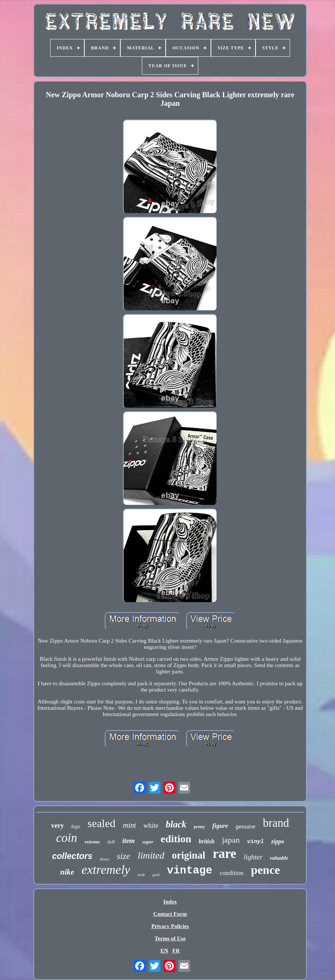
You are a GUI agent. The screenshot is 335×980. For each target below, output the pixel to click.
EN (164, 951)
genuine (245, 827)
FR (176, 951)
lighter (253, 857)
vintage (190, 871)
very (58, 826)
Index (170, 902)
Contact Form (170, 914)
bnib (141, 875)
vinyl (255, 842)
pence (266, 870)
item (129, 841)
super (148, 842)
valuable (279, 858)
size (123, 856)
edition (176, 839)
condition (231, 873)
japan (231, 840)
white (151, 826)
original (189, 855)
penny (199, 827)
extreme (92, 842)
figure (220, 826)
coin (67, 838)
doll (111, 842)
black (176, 824)
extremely (106, 870)
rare (225, 854)
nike (67, 872)
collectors (72, 856)
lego (76, 827)
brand (276, 823)
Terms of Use (170, 938)
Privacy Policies (170, 926)
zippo (278, 841)
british (207, 841)
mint (130, 825)
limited (151, 855)
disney (105, 859)
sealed (102, 823)
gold (156, 875)
